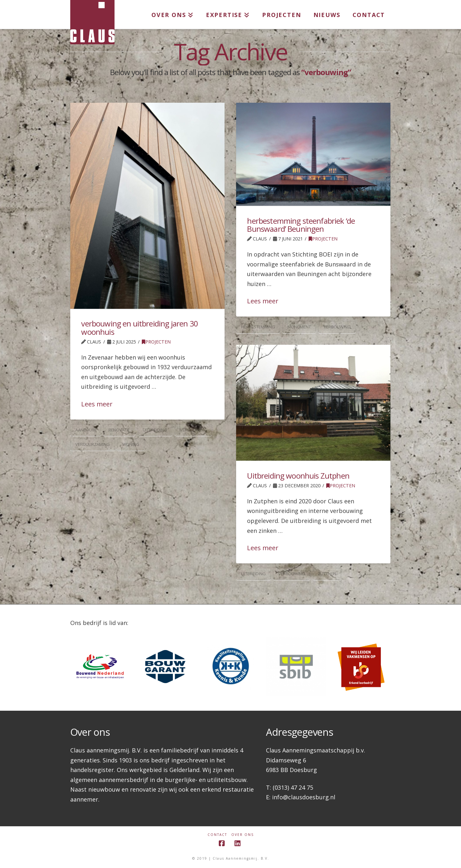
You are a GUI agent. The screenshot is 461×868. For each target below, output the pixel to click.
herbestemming (258, 327)
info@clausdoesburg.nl (304, 797)
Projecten (156, 342)
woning (131, 444)
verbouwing (193, 430)
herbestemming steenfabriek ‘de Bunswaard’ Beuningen (301, 225)
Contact (217, 835)
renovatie (119, 430)
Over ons (243, 835)
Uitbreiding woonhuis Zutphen (298, 476)
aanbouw (86, 430)
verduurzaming (93, 444)
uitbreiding (155, 430)
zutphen (327, 574)
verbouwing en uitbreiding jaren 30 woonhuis (139, 327)
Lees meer (97, 404)
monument (299, 327)
